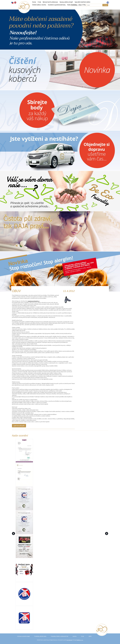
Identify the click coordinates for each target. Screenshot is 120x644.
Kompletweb (69, 640)
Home (34, 2)
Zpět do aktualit (19, 426)
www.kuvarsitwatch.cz (34, 301)
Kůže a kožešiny (72, 5)
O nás (39, 2)
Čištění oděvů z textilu (39, 5)
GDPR (90, 636)
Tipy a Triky (82, 5)
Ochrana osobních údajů (23, 636)
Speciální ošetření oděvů (82, 2)
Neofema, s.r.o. (80, 640)
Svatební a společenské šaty (57, 5)
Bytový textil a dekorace (50, 2)
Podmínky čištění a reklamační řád (60, 636)
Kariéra (75, 636)
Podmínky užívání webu (40, 636)
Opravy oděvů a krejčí (66, 2)
